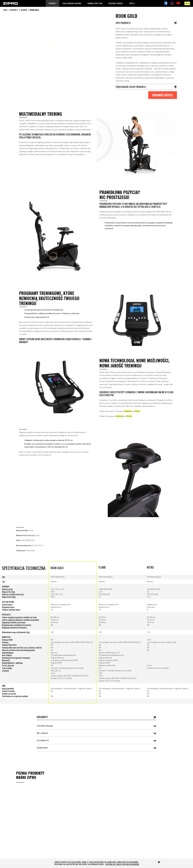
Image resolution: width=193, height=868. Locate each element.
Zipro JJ (132, 3)
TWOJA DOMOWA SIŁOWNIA (72, 3)
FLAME (102, 572)
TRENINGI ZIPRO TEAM (95, 3)
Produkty (53, 3)
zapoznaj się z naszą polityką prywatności (122, 864)
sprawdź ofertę (162, 95)
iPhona (139, 414)
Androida (129, 414)
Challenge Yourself (116, 3)
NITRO (150, 572)
